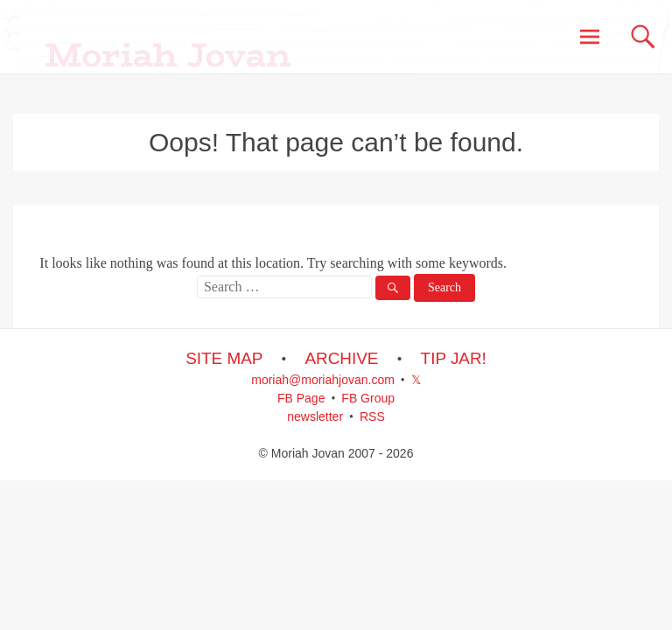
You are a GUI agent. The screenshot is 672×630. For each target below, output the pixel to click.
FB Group (368, 398)
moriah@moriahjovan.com (323, 380)
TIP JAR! (454, 358)
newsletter (315, 416)
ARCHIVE (341, 358)
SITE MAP (224, 358)
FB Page (301, 398)
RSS (372, 416)
